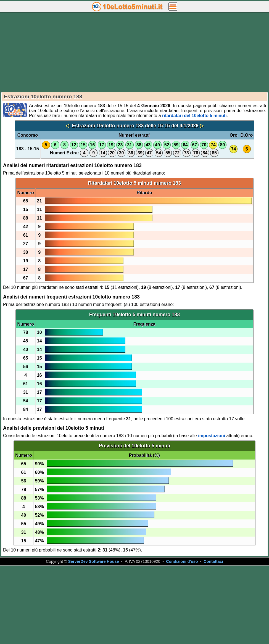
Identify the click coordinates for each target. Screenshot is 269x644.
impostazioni (212, 436)
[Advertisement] (134, 52)
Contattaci (213, 561)
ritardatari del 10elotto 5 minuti (194, 116)
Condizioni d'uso (182, 561)
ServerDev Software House (94, 561)
